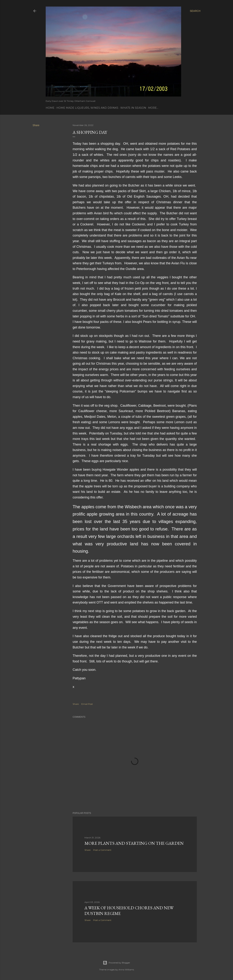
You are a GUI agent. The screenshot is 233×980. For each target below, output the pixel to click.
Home (50, 108)
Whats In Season (133, 108)
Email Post (87, 704)
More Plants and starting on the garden (134, 843)
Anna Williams (126, 970)
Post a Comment (102, 850)
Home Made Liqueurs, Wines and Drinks (87, 108)
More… (153, 108)
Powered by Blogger (116, 963)
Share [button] (36, 125)
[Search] (195, 11)
